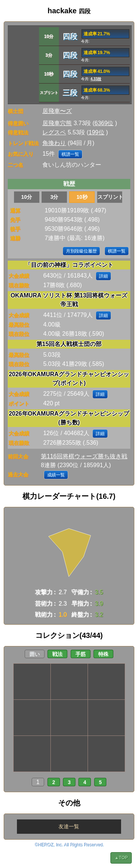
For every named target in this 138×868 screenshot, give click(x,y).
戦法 (57, 654)
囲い (35, 654)
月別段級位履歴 (81, 251)
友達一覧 (69, 826)
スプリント (110, 197)
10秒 (82, 197)
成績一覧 (56, 475)
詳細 (103, 276)
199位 (97, 132)
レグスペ (54, 132)
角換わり (54, 143)
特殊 (103, 654)
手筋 (81, 654)
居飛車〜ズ (57, 111)
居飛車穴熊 (57, 123)
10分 (27, 197)
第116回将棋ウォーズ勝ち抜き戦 (84, 456)
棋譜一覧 (70, 154)
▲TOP (121, 858)
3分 (54, 197)
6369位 (104, 123)
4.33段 (96, 79)
